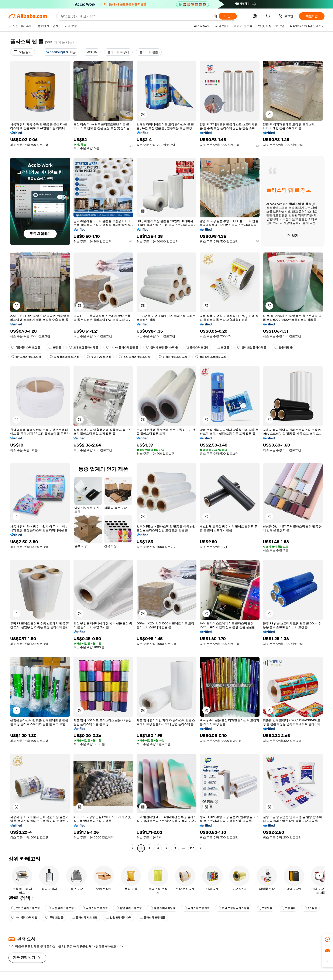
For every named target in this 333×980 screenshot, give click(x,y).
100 (192, 848)
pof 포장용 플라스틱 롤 (26, 357)
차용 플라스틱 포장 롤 (64, 357)
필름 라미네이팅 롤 (163, 908)
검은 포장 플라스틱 (119, 918)
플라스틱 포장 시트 (95, 908)
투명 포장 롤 (54, 918)
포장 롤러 (288, 908)
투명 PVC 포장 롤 (99, 357)
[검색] (228, 16)
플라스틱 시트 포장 (85, 918)
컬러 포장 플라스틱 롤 (252, 347)
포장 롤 (55, 347)
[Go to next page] (200, 848)
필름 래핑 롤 (284, 347)
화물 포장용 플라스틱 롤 (234, 908)
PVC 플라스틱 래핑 (24, 918)
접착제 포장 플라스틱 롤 (162, 347)
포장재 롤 (265, 908)
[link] (327, 940)
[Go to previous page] (133, 848)
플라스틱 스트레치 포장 (211, 357)
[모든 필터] (23, 52)
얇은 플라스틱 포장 (129, 908)
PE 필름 (310, 908)
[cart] (269, 17)
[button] (215, 16)
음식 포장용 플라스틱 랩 (135, 357)
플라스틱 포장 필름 (152, 918)
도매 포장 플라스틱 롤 (84, 347)
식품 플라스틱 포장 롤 (26, 347)
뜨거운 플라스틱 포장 (25, 908)
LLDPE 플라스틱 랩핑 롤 (122, 347)
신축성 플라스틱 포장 (173, 357)
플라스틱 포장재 (197, 347)
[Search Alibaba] (135, 16)
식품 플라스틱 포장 (61, 908)
